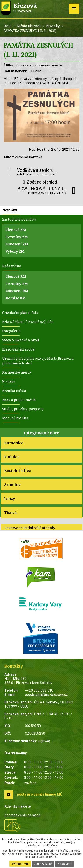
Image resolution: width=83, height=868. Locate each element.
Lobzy (10, 499)
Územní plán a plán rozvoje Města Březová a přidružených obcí (38, 361)
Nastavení (64, 864)
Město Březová (29, 26)
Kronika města (14, 391)
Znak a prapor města (19, 400)
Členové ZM (16, 230)
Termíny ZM (17, 237)
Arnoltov (12, 485)
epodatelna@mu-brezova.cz (46, 695)
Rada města (12, 266)
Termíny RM (17, 284)
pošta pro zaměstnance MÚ (40, 794)
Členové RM (16, 276)
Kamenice (14, 443)
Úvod (8, 26)
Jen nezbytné (43, 864)
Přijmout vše (20, 864)
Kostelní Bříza (18, 471)
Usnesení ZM (17, 244)
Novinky (53, 26)
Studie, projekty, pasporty (23, 409)
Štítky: (9, 65)
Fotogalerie (11, 331)
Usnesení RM (17, 291)
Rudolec (12, 457)
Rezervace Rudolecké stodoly (30, 528)
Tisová (11, 512)
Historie (9, 381)
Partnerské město (17, 372)
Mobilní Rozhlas (15, 418)
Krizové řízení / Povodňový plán (28, 322)
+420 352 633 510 (39, 690)
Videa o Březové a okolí (21, 340)
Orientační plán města (20, 313)
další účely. (51, 846)
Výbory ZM (15, 251)
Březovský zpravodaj (19, 349)
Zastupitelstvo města (19, 219)
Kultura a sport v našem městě (39, 65)
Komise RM (16, 298)
